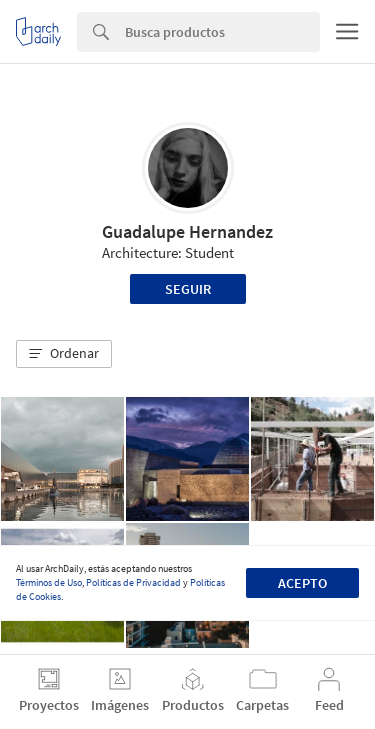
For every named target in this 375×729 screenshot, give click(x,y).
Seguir (188, 289)
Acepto (302, 583)
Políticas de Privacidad (133, 582)
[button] (64, 354)
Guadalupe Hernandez (187, 231)
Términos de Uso (49, 582)
